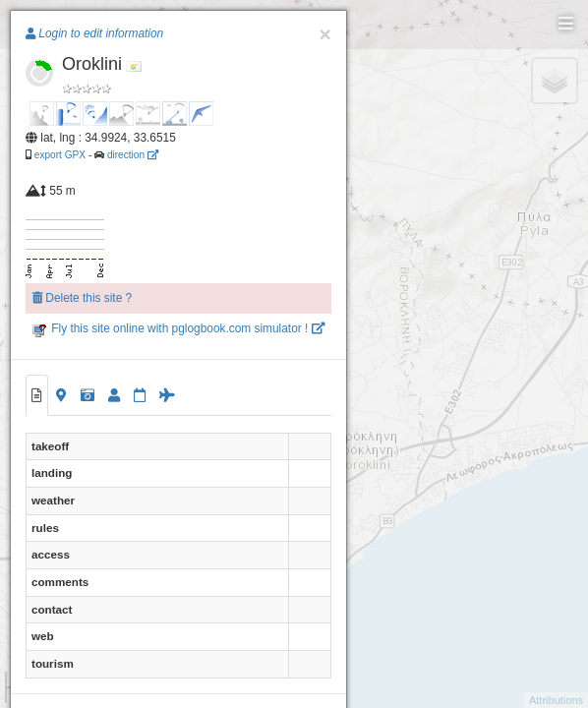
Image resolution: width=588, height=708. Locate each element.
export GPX (60, 155)
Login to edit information (94, 33)
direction (133, 155)
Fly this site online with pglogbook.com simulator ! (178, 328)
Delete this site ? (82, 298)
